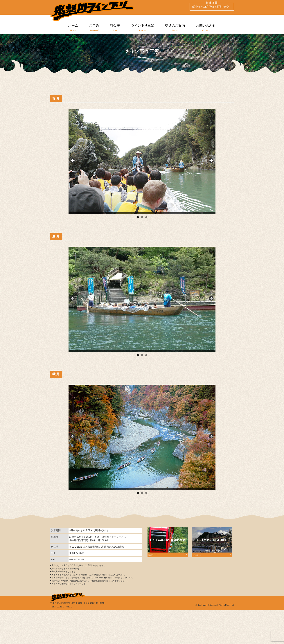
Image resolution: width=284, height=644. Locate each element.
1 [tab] (138, 240)
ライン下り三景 (143, 28)
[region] (142, 184)
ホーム (71, 28)
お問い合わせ (208, 28)
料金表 (115, 28)
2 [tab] (142, 240)
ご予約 (93, 28)
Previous (73, 183)
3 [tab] (146, 240)
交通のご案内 (176, 28)
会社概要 (74, 631)
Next (211, 183)
